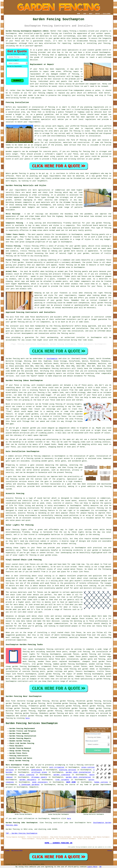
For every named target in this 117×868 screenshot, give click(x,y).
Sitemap (7, 851)
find (13, 701)
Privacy (110, 851)
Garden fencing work (15, 359)
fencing (51, 76)
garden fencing (104, 36)
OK (100, 867)
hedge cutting (101, 782)
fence (50, 90)
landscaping (36, 770)
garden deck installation (78, 777)
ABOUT (91, 14)
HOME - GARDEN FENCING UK (58, 843)
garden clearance (62, 775)
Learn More (92, 867)
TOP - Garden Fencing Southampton (22, 833)
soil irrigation (57, 767)
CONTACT (98, 14)
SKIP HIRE (71, 782)
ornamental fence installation (56, 666)
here (27, 718)
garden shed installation (78, 772)
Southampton (52, 359)
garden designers (28, 780)
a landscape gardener (29, 785)
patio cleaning (27, 775)
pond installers (40, 782)
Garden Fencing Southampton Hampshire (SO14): (28, 31)
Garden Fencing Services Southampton (32, 723)
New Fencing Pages (17, 851)
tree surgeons (62, 780)
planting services (68, 770)
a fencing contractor (84, 765)
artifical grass (39, 772)
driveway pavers (39, 777)
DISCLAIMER (106, 14)
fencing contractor (98, 41)
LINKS (84, 14)
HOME (79, 14)
